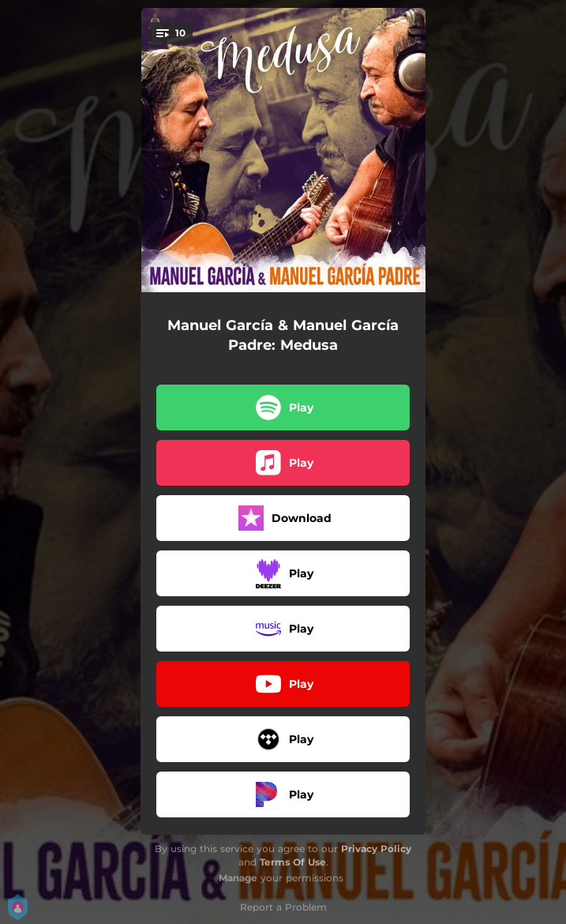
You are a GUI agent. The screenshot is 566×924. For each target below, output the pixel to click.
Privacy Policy (376, 849)
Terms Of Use (293, 862)
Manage (238, 878)
